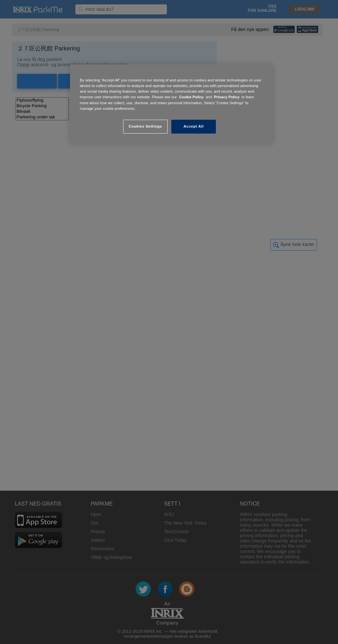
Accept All (194, 126)
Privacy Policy (227, 97)
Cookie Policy (191, 97)
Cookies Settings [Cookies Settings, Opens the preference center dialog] (145, 126)
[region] (171, 104)
